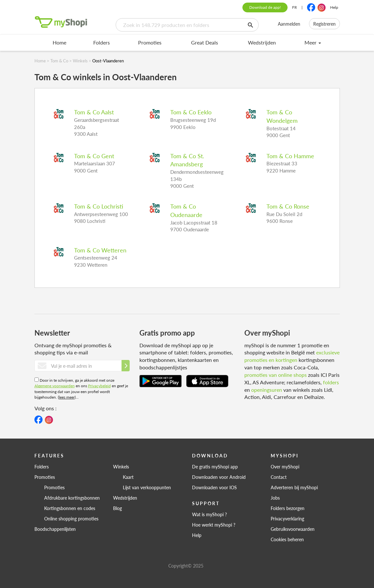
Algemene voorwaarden (55, 386)
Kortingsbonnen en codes (70, 508)
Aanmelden (289, 24)
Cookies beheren (287, 539)
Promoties (150, 42)
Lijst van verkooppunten (147, 487)
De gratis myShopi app (215, 467)
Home (59, 42)
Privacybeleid (99, 386)
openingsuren (267, 390)
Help (334, 7)
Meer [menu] (313, 42)
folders (331, 382)
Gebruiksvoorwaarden (293, 529)
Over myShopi (285, 467)
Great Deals (205, 42)
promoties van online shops (276, 375)
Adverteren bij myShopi (294, 487)
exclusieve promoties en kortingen (292, 356)
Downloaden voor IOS (214, 487)
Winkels (121, 467)
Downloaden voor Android (219, 477)
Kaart (128, 477)
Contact (279, 477)
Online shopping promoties (71, 518)
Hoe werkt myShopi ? (214, 525)
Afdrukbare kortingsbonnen (72, 498)
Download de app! (265, 7)
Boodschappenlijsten (55, 529)
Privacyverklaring (287, 518)
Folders (102, 42)
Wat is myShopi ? (209, 514)
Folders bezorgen (288, 508)
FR (295, 7)
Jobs (275, 498)
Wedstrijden (262, 42)
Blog (117, 508)
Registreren (324, 24)
